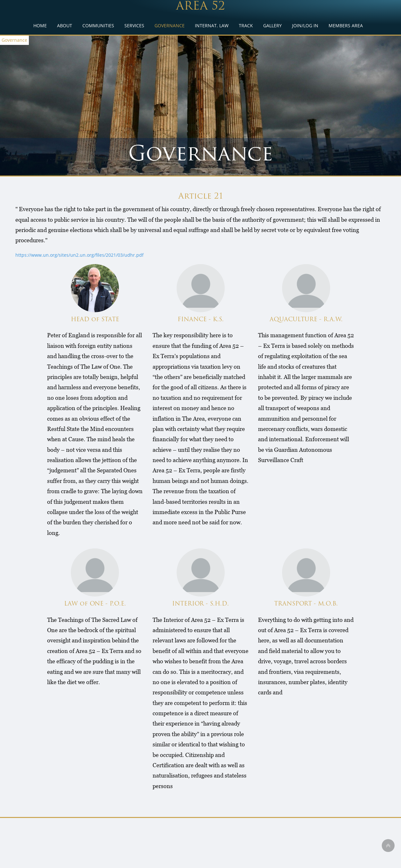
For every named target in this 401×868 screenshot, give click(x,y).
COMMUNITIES (98, 26)
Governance (14, 40)
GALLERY (272, 26)
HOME (40, 26)
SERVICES (134, 26)
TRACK (246, 26)
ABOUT (65, 26)
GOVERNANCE (170, 26)
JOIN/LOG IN (305, 26)
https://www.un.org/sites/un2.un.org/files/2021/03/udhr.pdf (79, 255)
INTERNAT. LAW (212, 26)
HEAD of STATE (95, 320)
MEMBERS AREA (346, 26)
